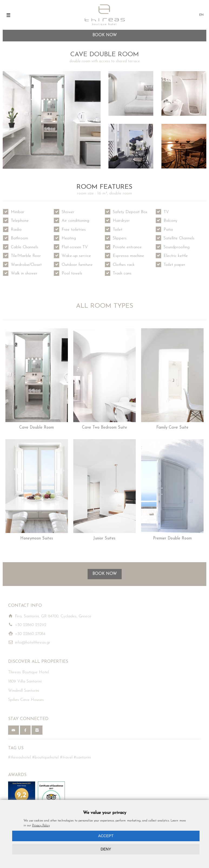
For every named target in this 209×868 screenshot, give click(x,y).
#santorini (82, 758)
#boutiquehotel (45, 758)
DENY (106, 849)
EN (201, 15)
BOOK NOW (105, 574)
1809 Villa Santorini (25, 682)
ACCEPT (106, 836)
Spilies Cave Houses (26, 700)
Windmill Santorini (24, 691)
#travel (66, 758)
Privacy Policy (41, 826)
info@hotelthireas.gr (33, 643)
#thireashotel (19, 758)
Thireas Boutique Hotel (29, 672)
